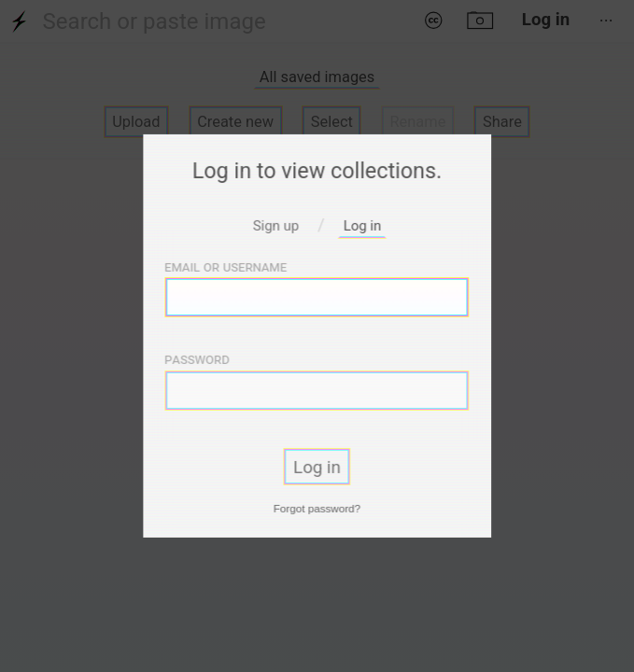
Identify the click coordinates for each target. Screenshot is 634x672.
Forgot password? (317, 507)
